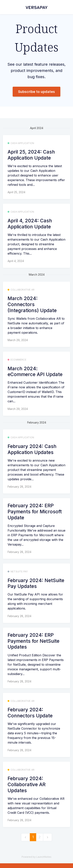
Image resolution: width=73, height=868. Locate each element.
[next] (47, 837)
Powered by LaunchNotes (36, 857)
